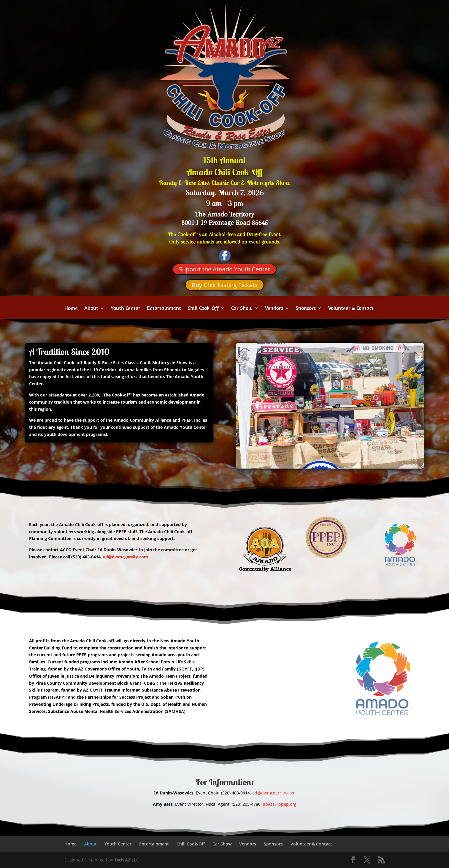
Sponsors (306, 309)
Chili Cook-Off (203, 309)
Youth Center (126, 309)
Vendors (274, 309)
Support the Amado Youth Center (224, 269)
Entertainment (164, 309)
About (91, 309)
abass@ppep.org (280, 804)
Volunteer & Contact (351, 309)
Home (71, 309)
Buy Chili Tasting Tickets (225, 285)
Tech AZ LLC (127, 860)
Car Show (242, 309)
